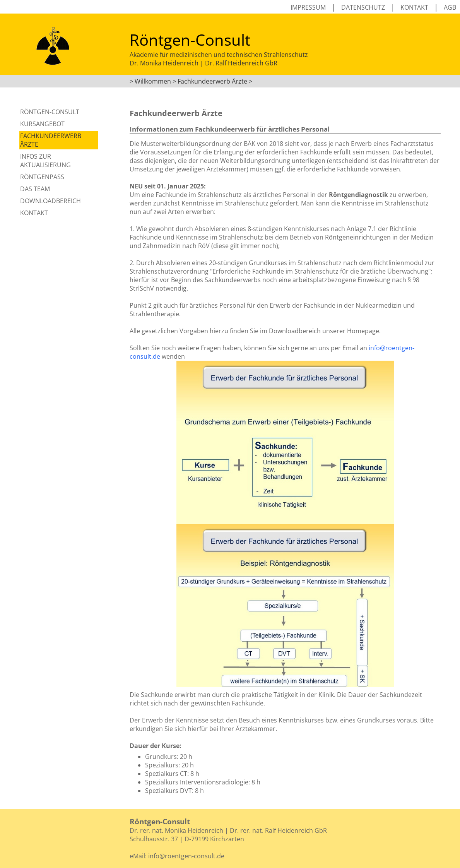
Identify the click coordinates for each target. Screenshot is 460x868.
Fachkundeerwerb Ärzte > (215, 81)
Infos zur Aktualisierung (45, 161)
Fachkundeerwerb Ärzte (51, 140)
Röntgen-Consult (50, 112)
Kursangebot (42, 124)
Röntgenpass (42, 177)
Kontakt (414, 7)
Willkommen (153, 81)
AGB (450, 7)
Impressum (308, 7)
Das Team (35, 189)
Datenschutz (363, 7)
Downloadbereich (50, 201)
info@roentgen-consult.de (186, 856)
